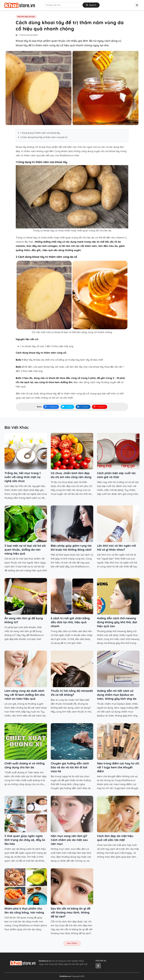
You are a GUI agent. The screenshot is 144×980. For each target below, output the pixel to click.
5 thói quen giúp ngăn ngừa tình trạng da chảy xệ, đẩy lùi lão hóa (25, 840)
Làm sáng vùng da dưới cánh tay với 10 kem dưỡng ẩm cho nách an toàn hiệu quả (25, 695)
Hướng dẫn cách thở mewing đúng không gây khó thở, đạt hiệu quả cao (117, 622)
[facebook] (98, 966)
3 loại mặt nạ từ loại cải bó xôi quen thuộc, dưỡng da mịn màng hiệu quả (25, 550)
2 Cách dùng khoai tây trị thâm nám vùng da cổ (44, 137)
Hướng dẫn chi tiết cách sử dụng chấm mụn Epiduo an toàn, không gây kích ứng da (117, 695)
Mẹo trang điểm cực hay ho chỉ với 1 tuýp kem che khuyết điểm (118, 767)
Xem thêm (72, 943)
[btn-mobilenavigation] (137, 5)
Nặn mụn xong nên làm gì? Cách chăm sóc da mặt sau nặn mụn (69, 840)
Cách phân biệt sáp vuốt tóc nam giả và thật (116, 475)
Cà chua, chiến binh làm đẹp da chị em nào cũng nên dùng (71, 475)
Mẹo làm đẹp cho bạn (26, 17)
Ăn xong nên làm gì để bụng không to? (24, 620)
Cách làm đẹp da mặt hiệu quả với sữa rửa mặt (115, 838)
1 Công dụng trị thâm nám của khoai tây (40, 133)
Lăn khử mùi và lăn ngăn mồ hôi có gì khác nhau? (116, 548)
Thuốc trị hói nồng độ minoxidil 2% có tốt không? (72, 693)
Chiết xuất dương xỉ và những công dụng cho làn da (25, 765)
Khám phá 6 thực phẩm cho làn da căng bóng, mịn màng (24, 910)
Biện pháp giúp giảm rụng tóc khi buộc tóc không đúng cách (71, 548)
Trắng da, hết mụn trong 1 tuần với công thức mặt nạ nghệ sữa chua (23, 477)
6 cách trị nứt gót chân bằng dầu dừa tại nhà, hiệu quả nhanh (70, 622)
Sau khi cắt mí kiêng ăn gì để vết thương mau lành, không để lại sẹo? (71, 912)
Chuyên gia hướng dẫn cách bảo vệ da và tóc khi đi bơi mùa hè (70, 767)
